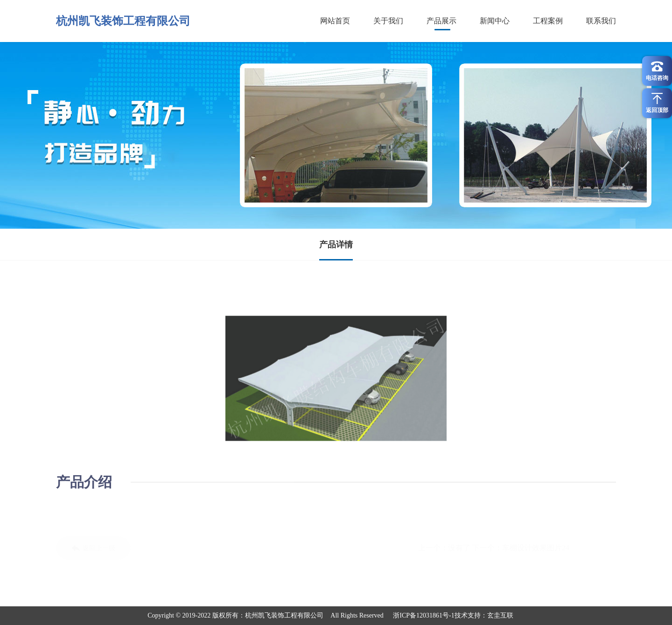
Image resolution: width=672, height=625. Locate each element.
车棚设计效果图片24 (536, 548)
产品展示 (441, 21)
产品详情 (336, 245)
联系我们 (601, 21)
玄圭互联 (500, 615)
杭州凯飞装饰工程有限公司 (123, 21)
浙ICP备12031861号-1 (423, 615)
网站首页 (335, 21)
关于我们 (388, 21)
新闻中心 (495, 21)
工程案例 (548, 21)
